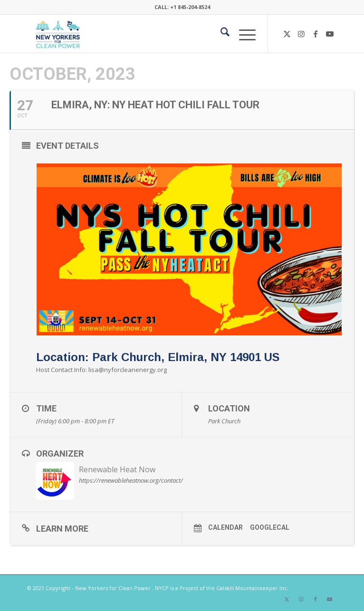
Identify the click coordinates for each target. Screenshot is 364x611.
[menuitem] (220, 34)
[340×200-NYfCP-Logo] (151, 34)
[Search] (220, 34)
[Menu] (243, 34)
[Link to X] (287, 34)
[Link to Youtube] (330, 34)
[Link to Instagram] (301, 34)
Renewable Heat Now (117, 469)
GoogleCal (270, 527)
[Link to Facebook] (316, 34)
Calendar (225, 527)
